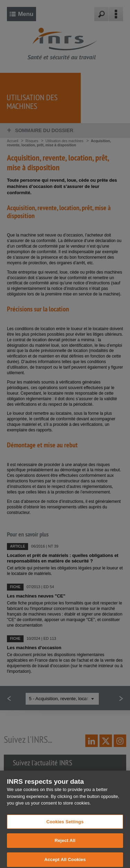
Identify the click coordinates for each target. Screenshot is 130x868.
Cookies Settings (65, 824)
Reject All (65, 844)
